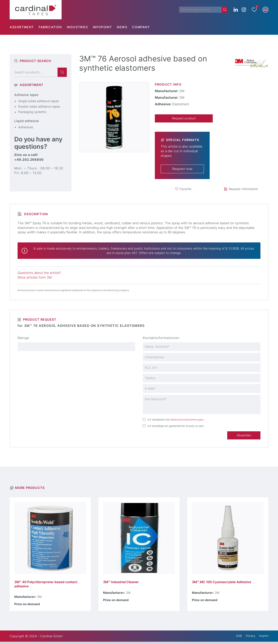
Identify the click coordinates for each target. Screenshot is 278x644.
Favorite (185, 189)
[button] (265, 10)
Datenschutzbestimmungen (188, 421)
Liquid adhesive (27, 121)
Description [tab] (36, 214)
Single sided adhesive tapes (39, 101)
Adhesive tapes (26, 95)
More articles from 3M (35, 278)
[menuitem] (24, 27)
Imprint (263, 638)
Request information (243, 189)
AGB (236, 638)
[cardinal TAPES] (36, 10)
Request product (184, 118)
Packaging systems (32, 112)
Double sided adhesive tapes (39, 106)
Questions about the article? (39, 273)
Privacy (249, 638)
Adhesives (26, 127)
